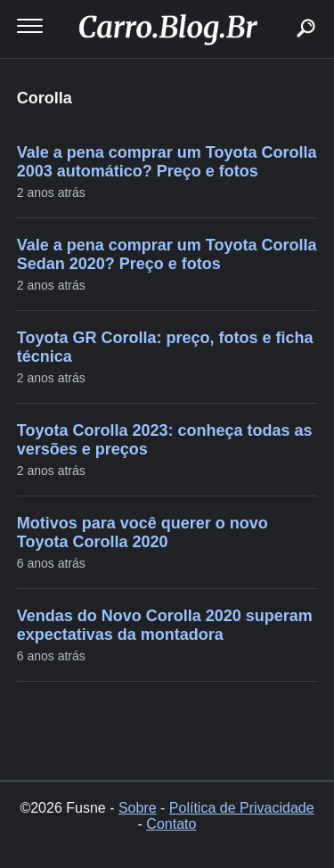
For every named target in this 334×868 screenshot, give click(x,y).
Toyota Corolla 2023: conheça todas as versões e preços (165, 440)
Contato (171, 824)
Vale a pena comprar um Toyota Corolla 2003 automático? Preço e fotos (167, 162)
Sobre (138, 808)
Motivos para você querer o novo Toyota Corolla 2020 (143, 532)
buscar (278, 7)
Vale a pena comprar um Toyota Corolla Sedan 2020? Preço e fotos (167, 254)
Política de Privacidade (242, 808)
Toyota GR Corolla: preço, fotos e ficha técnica (165, 347)
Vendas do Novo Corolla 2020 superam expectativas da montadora (165, 625)
